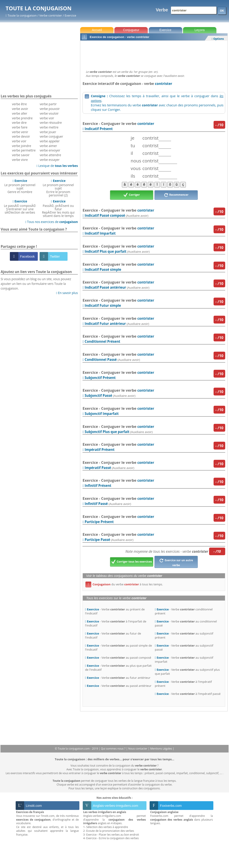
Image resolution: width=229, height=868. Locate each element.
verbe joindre (22, 146)
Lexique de (57, 166)
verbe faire (20, 127)
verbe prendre (22, 118)
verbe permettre (24, 150)
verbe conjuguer (52, 136)
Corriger (132, 195)
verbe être (19, 104)
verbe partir (48, 104)
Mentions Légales (161, 749)
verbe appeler (50, 141)
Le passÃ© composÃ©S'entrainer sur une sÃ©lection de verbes (20, 207)
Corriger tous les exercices (132, 562)
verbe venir (20, 132)
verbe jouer (48, 132)
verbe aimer (48, 146)
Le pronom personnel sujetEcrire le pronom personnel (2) (58, 188)
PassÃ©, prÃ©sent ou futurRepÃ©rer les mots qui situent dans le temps (58, 208)
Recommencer (176, 195)
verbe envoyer (50, 150)
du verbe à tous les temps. (124, 584)
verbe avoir (20, 109)
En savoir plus (67, 293)
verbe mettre (49, 127)
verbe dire (19, 123)
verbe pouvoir (50, 109)
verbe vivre (20, 160)
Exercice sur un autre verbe (176, 562)
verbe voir (19, 141)
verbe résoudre (51, 123)
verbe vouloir (49, 113)
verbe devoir (21, 136)
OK (222, 11)
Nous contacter (138, 749)
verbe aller (20, 113)
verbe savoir (21, 155)
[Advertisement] (154, 54)
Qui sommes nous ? (113, 749)
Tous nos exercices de (51, 222)
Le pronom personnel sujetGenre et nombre (20, 186)
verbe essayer (50, 160)
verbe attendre (51, 155)
